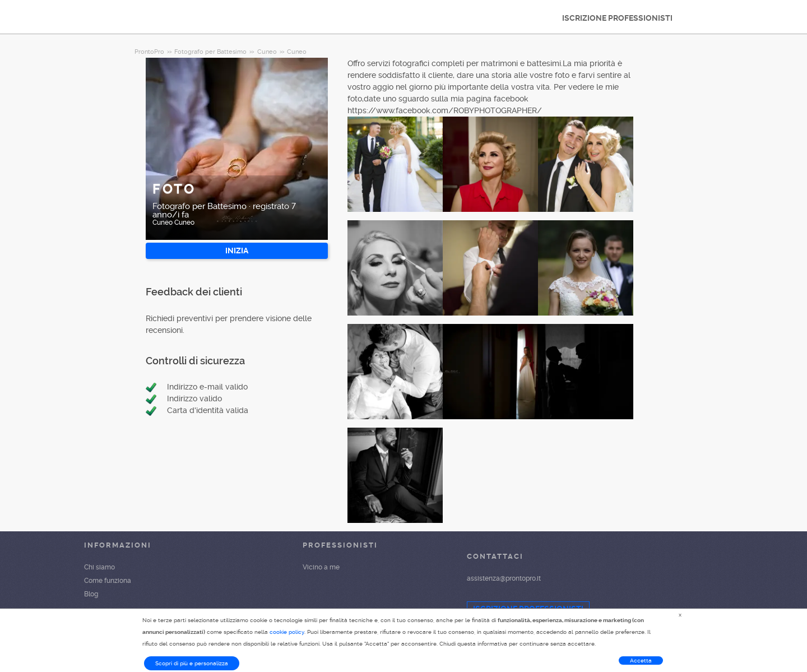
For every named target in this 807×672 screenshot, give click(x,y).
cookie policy (287, 632)
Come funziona (108, 581)
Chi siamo (99, 567)
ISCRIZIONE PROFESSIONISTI (617, 18)
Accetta (641, 661)
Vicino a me (321, 567)
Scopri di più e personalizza (192, 663)
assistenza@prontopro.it (504, 578)
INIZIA (237, 251)
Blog (91, 594)
